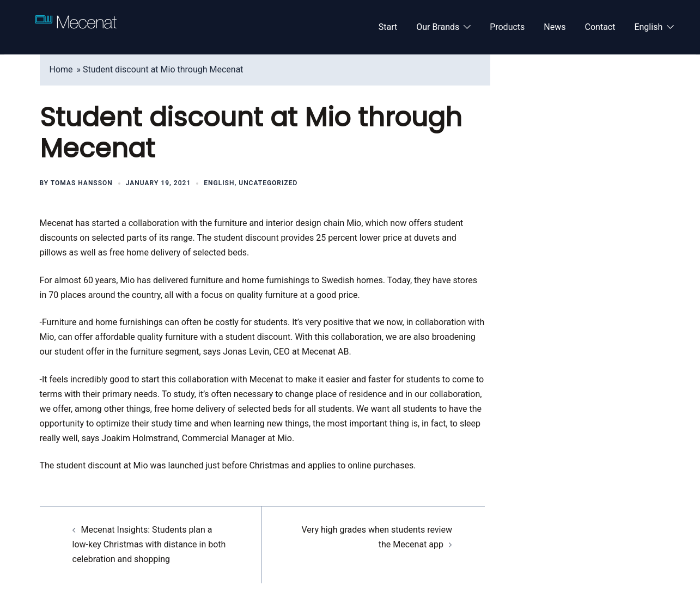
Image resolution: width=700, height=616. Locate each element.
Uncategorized (268, 183)
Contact (600, 27)
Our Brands (438, 27)
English (648, 27)
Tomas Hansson (82, 183)
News (555, 27)
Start (388, 27)
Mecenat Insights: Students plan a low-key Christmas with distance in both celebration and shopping (149, 544)
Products (507, 27)
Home (61, 69)
